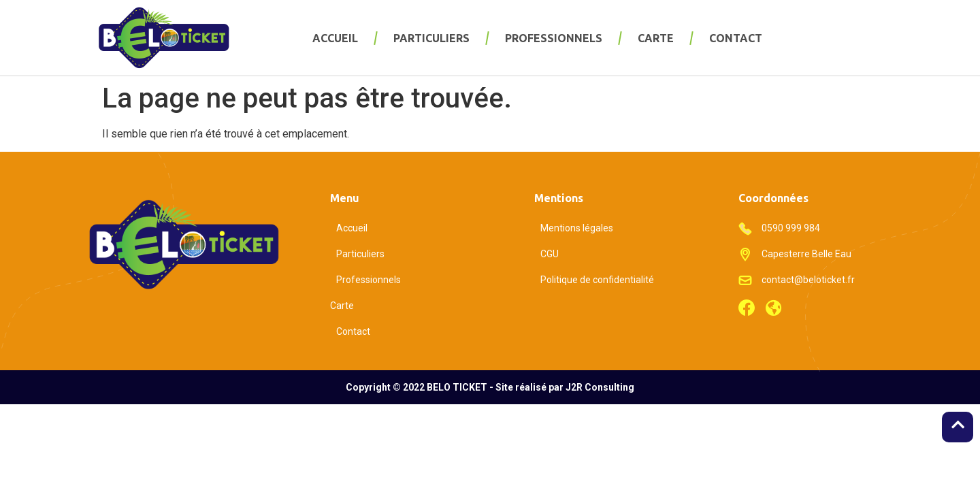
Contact (736, 38)
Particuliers (431, 38)
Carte (656, 38)
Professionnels (554, 38)
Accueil (335, 38)
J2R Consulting (600, 387)
